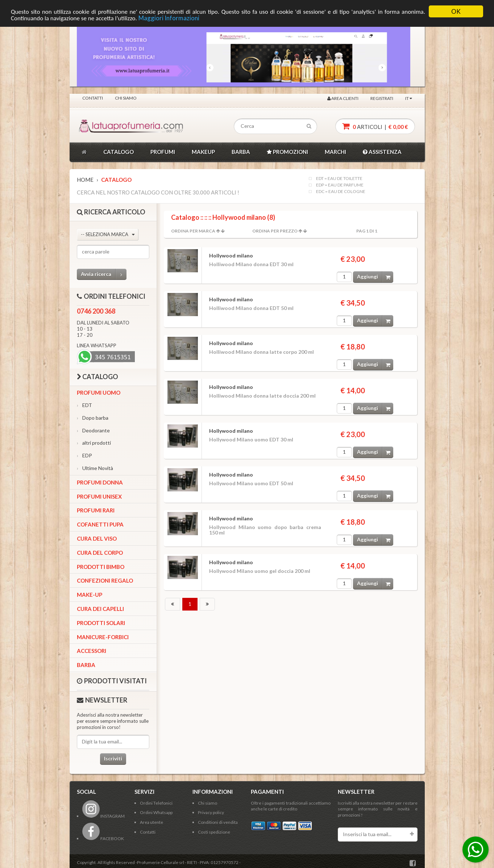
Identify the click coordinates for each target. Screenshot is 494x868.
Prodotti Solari (101, 623)
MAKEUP (203, 152)
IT (409, 98)
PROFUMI (163, 152)
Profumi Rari (96, 510)
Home (85, 180)
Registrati (382, 98)
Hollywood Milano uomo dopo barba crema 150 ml (265, 530)
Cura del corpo (100, 553)
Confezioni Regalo (105, 580)
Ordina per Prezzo (275, 231)
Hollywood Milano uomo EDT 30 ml (251, 439)
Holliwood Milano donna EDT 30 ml (251, 264)
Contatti (93, 98)
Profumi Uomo (99, 393)
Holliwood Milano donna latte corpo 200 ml (261, 352)
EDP (84, 455)
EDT (84, 405)
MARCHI (335, 152)
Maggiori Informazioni (169, 18)
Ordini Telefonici (156, 803)
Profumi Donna (100, 482)
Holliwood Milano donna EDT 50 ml (251, 308)
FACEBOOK (103, 838)
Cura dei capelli (100, 609)
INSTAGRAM (103, 816)
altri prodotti (94, 443)
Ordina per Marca (193, 231)
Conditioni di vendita (218, 822)
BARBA (241, 152)
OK (456, 11)
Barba (86, 665)
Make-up (90, 595)
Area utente (151, 822)
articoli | (375, 126)
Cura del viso (97, 538)
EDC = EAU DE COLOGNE (341, 192)
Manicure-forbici (103, 637)
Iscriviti (113, 758)
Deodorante (93, 430)
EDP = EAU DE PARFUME (340, 185)
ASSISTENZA (382, 152)
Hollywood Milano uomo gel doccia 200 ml (260, 571)
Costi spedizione (214, 832)
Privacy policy (211, 812)
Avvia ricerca (104, 274)
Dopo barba (93, 418)
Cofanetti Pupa (100, 524)
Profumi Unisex (99, 496)
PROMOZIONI (287, 152)
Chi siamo (126, 98)
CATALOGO (119, 152)
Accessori (92, 651)
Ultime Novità (95, 468)
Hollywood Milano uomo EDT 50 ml (251, 483)
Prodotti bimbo (101, 567)
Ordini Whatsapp (156, 812)
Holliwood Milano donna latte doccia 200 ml (262, 396)
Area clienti (343, 98)
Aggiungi (375, 277)
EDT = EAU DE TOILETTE (339, 179)
